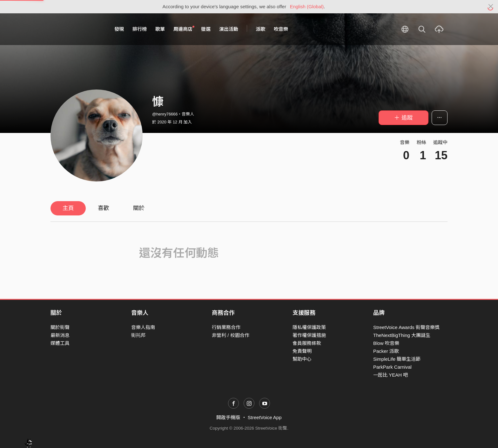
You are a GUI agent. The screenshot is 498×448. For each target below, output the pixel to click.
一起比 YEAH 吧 (390, 375)
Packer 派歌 (386, 351)
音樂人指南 (143, 327)
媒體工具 (60, 343)
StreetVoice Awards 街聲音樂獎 (406, 327)
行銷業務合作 (226, 327)
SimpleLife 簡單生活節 (397, 359)
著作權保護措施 (309, 335)
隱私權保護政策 (309, 327)
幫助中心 (302, 359)
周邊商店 (184, 29)
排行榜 (140, 29)
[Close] (491, 7)
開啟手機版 (228, 417)
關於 (139, 208)
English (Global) (307, 7)
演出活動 (229, 29)
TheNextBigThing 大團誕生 (402, 335)
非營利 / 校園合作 (231, 335)
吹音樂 (281, 29)
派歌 (260, 29)
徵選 (206, 29)
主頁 (68, 208)
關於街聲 (60, 327)
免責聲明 (302, 351)
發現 (119, 29)
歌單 (160, 29)
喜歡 (104, 208)
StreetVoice (77, 29)
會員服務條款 (307, 343)
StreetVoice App (265, 417)
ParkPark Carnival (392, 367)
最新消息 (60, 335)
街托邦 (138, 335)
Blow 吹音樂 (386, 343)
